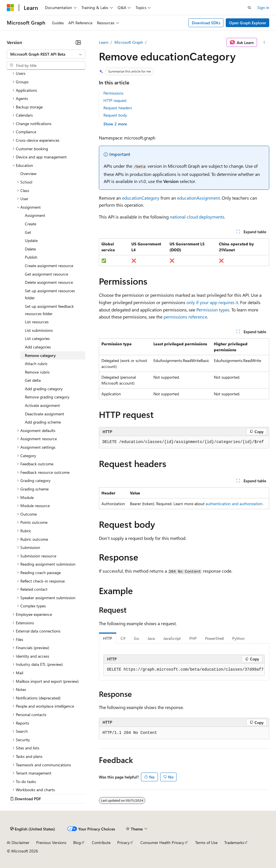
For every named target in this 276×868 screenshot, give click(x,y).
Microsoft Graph (129, 42)
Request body (115, 115)
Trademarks (234, 842)
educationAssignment (198, 198)
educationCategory (141, 198)
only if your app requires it (212, 302)
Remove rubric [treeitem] (37, 372)
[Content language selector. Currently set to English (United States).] (33, 829)
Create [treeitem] (31, 224)
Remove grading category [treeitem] (47, 397)
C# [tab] (123, 638)
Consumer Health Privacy (162, 842)
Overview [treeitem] (28, 174)
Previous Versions (51, 842)
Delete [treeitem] (30, 249)
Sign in (263, 7)
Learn (104, 42)
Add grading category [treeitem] (44, 389)
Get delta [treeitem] (33, 380)
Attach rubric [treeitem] (36, 364)
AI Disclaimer (18, 842)
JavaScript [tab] (172, 638)
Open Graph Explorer (248, 23)
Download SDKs (206, 23)
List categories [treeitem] (37, 338)
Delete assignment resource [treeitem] (49, 282)
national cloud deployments (197, 217)
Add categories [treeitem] (38, 347)
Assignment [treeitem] (35, 215)
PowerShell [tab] (214, 638)
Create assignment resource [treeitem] (49, 266)
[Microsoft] (10, 8)
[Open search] (249, 8)
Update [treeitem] (31, 240)
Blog (77, 842)
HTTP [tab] (108, 638)
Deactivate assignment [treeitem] (44, 414)
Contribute (101, 842)
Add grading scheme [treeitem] (43, 422)
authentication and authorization (234, 504)
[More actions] (264, 42)
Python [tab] (238, 638)
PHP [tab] (193, 638)
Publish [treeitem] (31, 257)
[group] (184, 670)
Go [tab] (136, 638)
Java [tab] (151, 638)
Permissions (113, 93)
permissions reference (185, 317)
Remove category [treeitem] (40, 355)
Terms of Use (206, 842)
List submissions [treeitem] (39, 330)
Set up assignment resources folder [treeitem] (50, 294)
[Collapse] (78, 42)
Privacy (123, 842)
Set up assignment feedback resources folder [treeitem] (49, 310)
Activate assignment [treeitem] (42, 405)
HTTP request (115, 100)
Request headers (118, 108)
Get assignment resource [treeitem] (46, 274)
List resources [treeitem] (37, 322)
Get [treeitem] (28, 232)
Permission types (213, 310)
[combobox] (46, 54)
